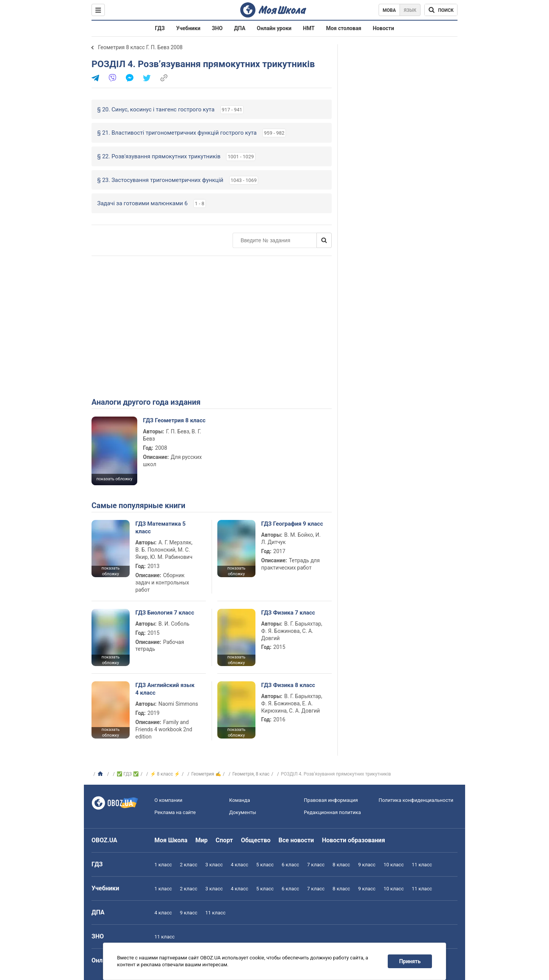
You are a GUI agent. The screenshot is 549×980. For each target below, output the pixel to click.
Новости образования (353, 840)
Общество (256, 840)
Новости (384, 28)
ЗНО (217, 28)
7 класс (316, 865)
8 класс (341, 865)
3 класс (214, 865)
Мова (389, 10)
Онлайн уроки (274, 28)
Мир (202, 840)
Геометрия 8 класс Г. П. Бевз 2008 (140, 47)
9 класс (367, 865)
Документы (243, 812)
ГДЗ (160, 28)
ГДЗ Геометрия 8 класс (174, 420)
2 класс (189, 865)
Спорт (224, 840)
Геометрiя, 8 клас (251, 774)
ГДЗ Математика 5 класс (161, 528)
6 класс (291, 865)
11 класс (422, 865)
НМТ (309, 28)
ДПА (240, 28)
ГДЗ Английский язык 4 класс (165, 689)
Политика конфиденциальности (416, 800)
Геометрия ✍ (206, 774)
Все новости (296, 840)
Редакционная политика (332, 812)
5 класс (265, 865)
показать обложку (114, 479)
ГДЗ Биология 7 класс (165, 613)
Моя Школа (171, 840)
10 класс (394, 865)
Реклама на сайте (175, 812)
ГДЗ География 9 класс (292, 524)
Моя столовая (344, 28)
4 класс (239, 865)
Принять (410, 961)
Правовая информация (331, 800)
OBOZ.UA (104, 840)
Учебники (188, 28)
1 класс (163, 865)
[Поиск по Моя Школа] (441, 10)
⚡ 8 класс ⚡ (165, 774)
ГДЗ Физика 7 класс (288, 613)
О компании (168, 800)
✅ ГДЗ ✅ (128, 774)
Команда (240, 800)
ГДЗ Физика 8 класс (288, 685)
